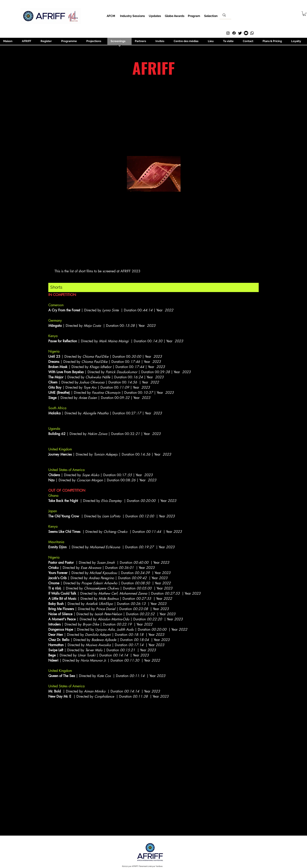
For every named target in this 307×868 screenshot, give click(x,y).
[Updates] (155, 16)
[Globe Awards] (175, 16)
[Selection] (211, 16)
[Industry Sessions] (132, 16)
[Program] (194, 16)
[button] (304, 14)
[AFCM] (111, 16)
